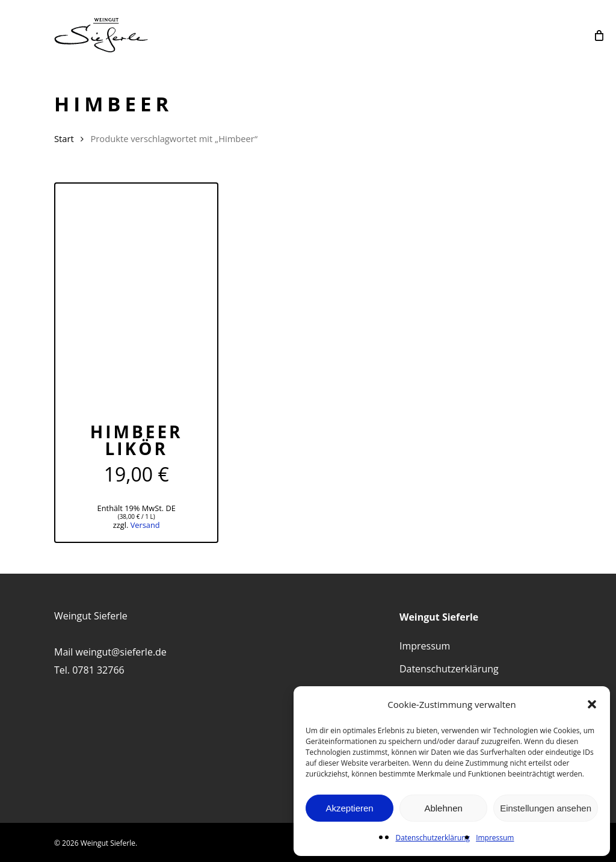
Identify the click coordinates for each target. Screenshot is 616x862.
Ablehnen (443, 808)
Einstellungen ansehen (546, 808)
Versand (145, 525)
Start (64, 138)
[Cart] (599, 35)
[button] (592, 704)
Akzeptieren (349, 808)
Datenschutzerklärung (433, 838)
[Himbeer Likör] (136, 293)
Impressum (495, 838)
